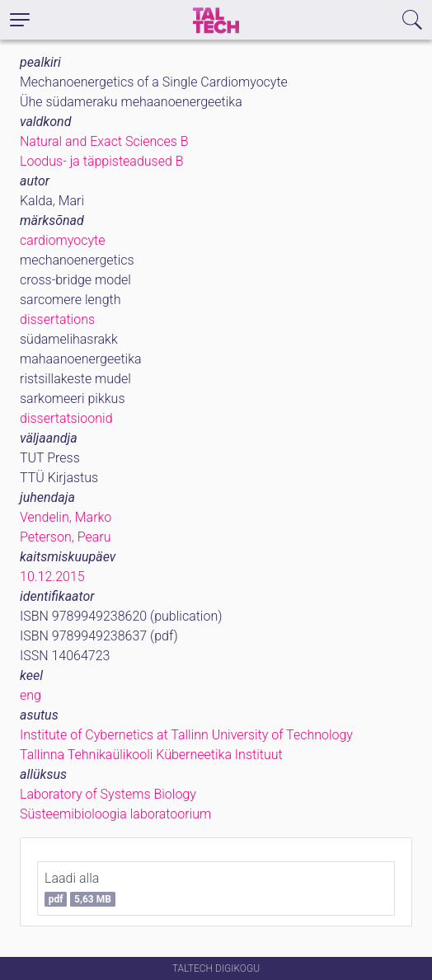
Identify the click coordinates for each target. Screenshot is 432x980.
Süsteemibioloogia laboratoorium (115, 814)
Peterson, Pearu (65, 537)
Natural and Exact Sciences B (104, 141)
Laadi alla (80, 889)
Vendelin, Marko (66, 517)
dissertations (57, 319)
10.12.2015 (52, 577)
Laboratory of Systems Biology (108, 794)
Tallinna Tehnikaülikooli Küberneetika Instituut (151, 755)
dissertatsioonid (66, 418)
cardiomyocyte (62, 240)
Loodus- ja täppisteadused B (102, 161)
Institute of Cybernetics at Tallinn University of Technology (186, 735)
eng (31, 695)
